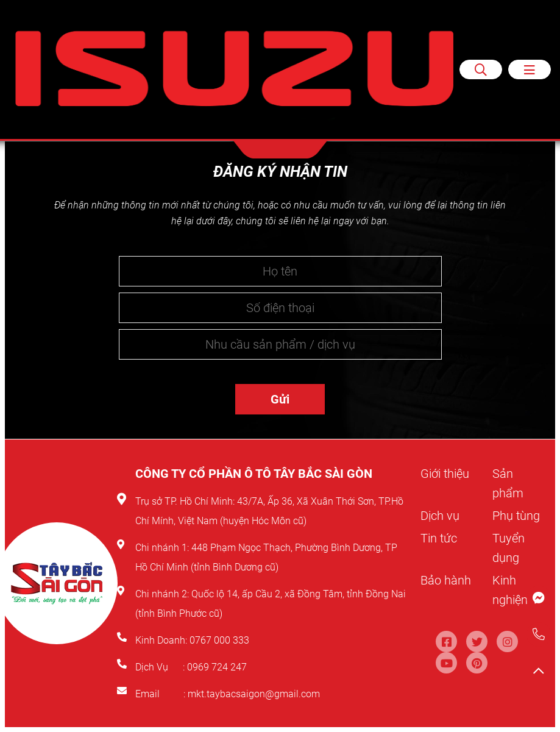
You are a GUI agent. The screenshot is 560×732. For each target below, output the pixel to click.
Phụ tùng (516, 516)
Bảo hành (446, 580)
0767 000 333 (221, 640)
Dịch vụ (440, 516)
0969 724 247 (217, 667)
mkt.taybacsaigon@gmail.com (254, 694)
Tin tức (439, 538)
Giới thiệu (445, 474)
